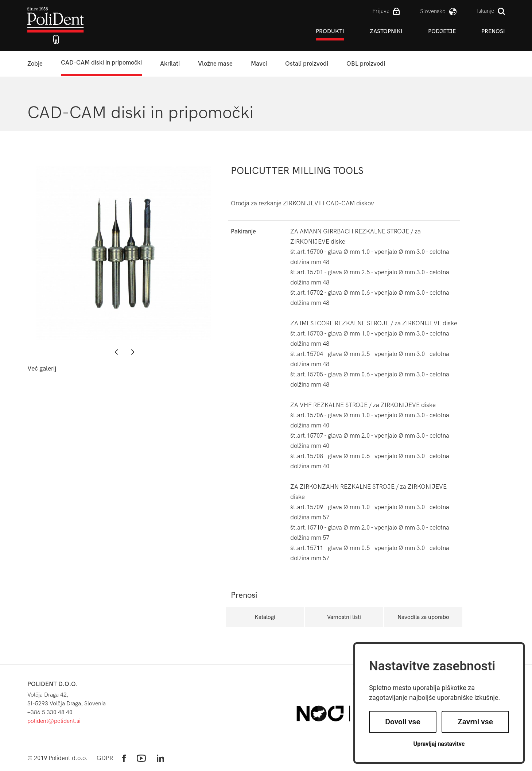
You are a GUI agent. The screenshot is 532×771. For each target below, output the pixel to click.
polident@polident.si (54, 721)
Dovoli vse (403, 722)
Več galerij (42, 369)
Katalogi (265, 617)
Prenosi (493, 31)
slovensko (433, 11)
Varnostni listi (344, 617)
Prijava (381, 11)
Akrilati (170, 64)
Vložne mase (215, 64)
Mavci (259, 64)
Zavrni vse (475, 722)
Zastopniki (386, 31)
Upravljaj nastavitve (439, 744)
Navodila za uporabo (423, 617)
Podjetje (442, 31)
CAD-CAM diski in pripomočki (101, 63)
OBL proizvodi (366, 64)
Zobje (35, 64)
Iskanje (486, 11)
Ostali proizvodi (307, 64)
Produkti (330, 31)
